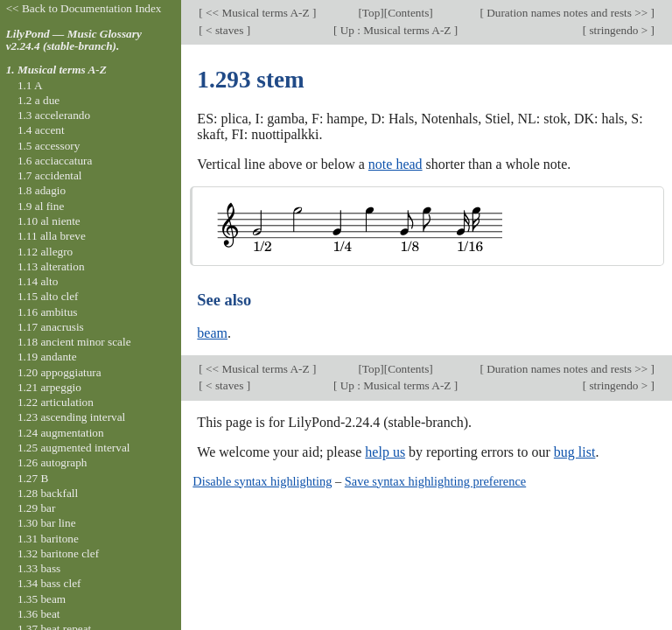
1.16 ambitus (48, 312)
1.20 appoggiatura (59, 372)
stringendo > (618, 30)
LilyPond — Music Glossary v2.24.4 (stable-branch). (74, 40)
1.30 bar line (47, 523)
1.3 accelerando (54, 115)
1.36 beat (39, 614)
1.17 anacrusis (51, 327)
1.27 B (33, 478)
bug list (575, 452)
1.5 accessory (49, 146)
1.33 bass (39, 568)
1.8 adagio (42, 190)
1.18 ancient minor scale (74, 342)
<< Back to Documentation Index (84, 8)
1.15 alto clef (48, 296)
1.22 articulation (56, 402)
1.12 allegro (45, 252)
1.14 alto (38, 281)
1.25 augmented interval (74, 448)
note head (395, 164)
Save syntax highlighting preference (435, 481)
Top (371, 13)
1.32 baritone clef (58, 553)
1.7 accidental (50, 175)
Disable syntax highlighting (262, 481)
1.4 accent (41, 130)
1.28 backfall (48, 493)
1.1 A (30, 85)
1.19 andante (47, 357)
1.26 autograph (52, 462)
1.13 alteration (51, 266)
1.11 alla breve (52, 236)
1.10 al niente (49, 221)
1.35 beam (42, 599)
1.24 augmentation (61, 433)
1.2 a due (38, 100)
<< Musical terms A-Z (258, 13)
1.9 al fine (41, 206)
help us (385, 452)
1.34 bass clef (49, 583)
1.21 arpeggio (49, 387)
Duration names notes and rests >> (567, 13)
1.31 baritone (48, 539)
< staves (225, 30)
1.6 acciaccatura (55, 161)
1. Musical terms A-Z (56, 70)
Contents (408, 13)
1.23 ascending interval (71, 417)
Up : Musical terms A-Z (395, 30)
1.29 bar (36, 508)
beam (212, 333)
